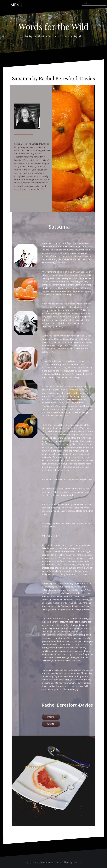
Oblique (66, 862)
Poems (51, 717)
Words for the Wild (54, 26)
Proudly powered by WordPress (39, 862)
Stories (51, 724)
